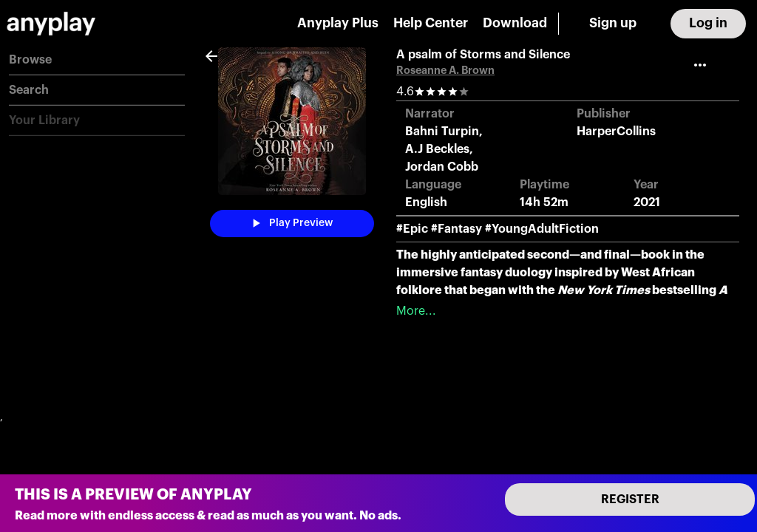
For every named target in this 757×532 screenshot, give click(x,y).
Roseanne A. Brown (445, 71)
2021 (647, 202)
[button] (97, 60)
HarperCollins (616, 132)
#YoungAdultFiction (542, 229)
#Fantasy (456, 229)
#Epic (412, 229)
